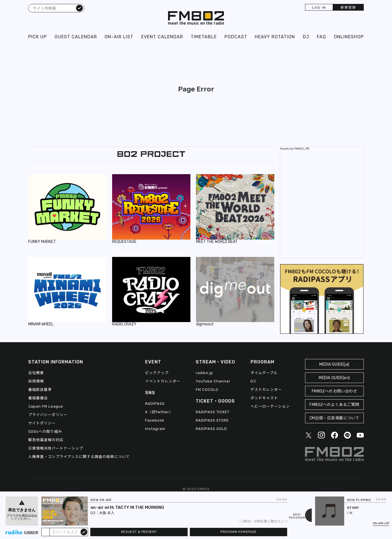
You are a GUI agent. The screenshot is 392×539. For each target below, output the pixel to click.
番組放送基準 (40, 390)
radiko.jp (204, 373)
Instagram (155, 429)
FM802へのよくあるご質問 (334, 405)
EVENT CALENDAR (162, 37)
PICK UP (37, 37)
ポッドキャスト (264, 398)
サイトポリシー (42, 423)
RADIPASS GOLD (211, 429)
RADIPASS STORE (212, 420)
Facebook (155, 420)
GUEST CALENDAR (76, 37)
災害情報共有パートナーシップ (56, 448)
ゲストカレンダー (266, 390)
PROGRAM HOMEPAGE (238, 532)
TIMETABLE (204, 37)
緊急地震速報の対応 (46, 440)
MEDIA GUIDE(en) (334, 378)
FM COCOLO (207, 390)
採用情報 (36, 381)
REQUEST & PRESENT (139, 532)
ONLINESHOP (349, 37)
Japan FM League (46, 406)
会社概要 (36, 373)
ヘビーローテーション (270, 406)
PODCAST (236, 37)
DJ (306, 37)
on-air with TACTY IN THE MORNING (127, 507)
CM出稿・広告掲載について (335, 418)
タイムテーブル (264, 373)
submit (84, 532)
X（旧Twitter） (159, 412)
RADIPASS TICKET (213, 412)
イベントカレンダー (163, 381)
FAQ (321, 37)
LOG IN (319, 8)
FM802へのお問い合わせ (335, 391)
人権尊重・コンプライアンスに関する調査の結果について (79, 457)
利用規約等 (31, 533)
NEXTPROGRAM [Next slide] (297, 516)
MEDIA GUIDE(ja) (334, 364)
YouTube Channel (213, 381)
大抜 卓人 (107, 513)
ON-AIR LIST (119, 37)
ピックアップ (157, 373)
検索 (79, 8)
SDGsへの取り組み (45, 432)
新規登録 (348, 8)
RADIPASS (155, 404)
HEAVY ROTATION (275, 37)
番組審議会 (38, 398)
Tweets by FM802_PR (295, 149)
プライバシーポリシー (48, 415)
